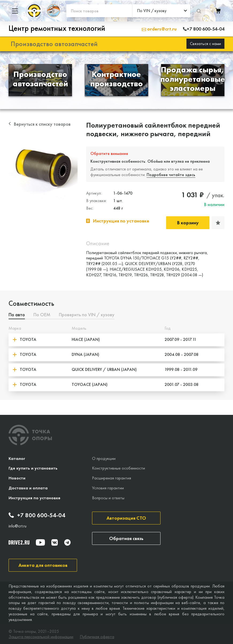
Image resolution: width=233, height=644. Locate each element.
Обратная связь (126, 538)
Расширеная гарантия (112, 478)
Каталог (17, 458)
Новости (17, 478)
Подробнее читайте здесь (171, 175)
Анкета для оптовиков (43, 565)
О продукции (104, 458)
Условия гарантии (108, 488)
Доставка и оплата (28, 488)
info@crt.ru (18, 526)
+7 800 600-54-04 (37, 515)
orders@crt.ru (159, 29)
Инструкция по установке (35, 498)
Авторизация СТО (126, 518)
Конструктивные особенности (119, 468)
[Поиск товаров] (99, 11)
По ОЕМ (42, 315)
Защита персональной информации (41, 637)
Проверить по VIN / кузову (87, 315)
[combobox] (161, 11)
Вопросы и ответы (108, 498)
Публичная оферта (97, 637)
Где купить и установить (33, 468)
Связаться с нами (205, 44)
